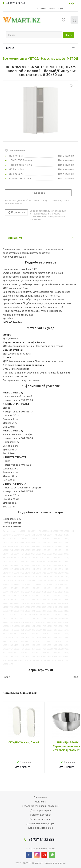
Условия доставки (40, 815)
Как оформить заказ (41, 828)
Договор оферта (41, 810)
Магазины (41, 802)
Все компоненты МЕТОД (21, 59)
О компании (40, 797)
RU (75, 3)
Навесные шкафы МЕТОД (60, 59)
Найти (69, 35)
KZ (71, 3)
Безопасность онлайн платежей (41, 806)
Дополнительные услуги (40, 823)
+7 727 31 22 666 (15, 3)
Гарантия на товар (40, 819)
